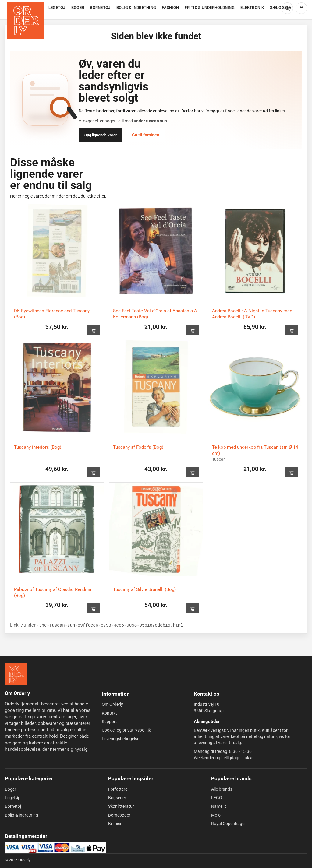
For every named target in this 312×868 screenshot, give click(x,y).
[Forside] (26, 10)
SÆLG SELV (281, 7)
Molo (216, 815)
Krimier (115, 824)
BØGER (78, 7)
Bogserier (117, 798)
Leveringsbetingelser (121, 739)
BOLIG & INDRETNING (136, 7)
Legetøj (12, 798)
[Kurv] (301, 8)
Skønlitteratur (121, 806)
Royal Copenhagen (229, 824)
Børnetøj (13, 806)
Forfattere (118, 789)
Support (109, 722)
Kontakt (109, 713)
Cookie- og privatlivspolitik (126, 730)
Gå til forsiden (146, 135)
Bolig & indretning (21, 815)
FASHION (170, 7)
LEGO (217, 798)
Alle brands (222, 789)
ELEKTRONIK (252, 7)
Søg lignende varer (101, 135)
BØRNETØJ (100, 7)
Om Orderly (112, 704)
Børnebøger (119, 815)
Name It (219, 806)
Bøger (11, 789)
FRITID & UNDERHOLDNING (210, 7)
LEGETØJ (57, 7)
